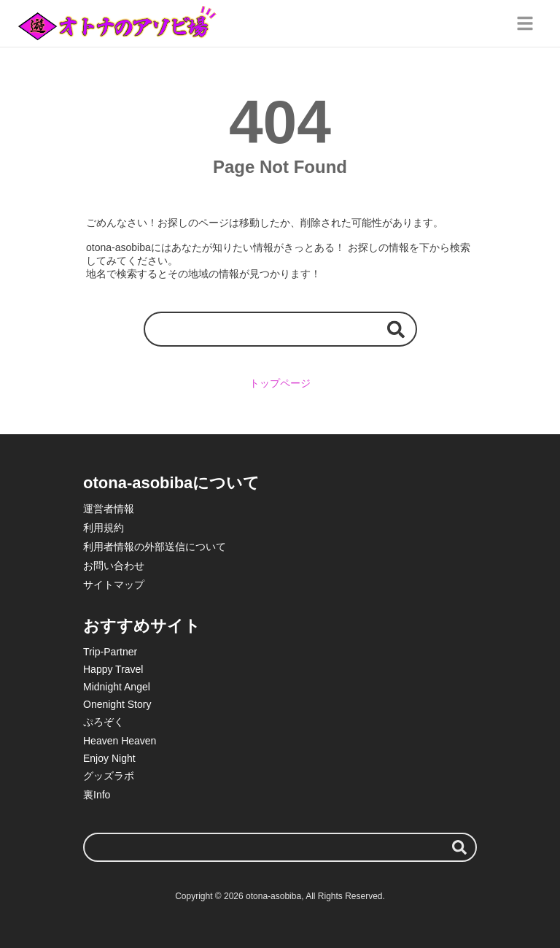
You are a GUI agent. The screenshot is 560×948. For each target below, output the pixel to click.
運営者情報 (109, 509)
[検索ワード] (280, 329)
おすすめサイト (142, 626)
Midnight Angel (117, 687)
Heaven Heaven (120, 741)
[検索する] (396, 329)
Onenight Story (117, 704)
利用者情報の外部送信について (155, 547)
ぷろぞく (104, 722)
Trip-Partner (110, 652)
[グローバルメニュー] (525, 23)
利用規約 (104, 528)
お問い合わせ (114, 566)
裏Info (97, 795)
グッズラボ (109, 776)
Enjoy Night (109, 758)
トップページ (280, 383)
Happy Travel (113, 669)
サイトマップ (114, 585)
